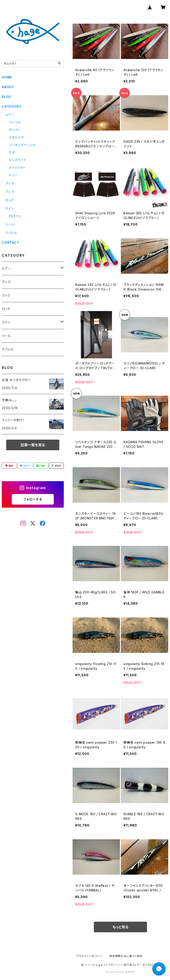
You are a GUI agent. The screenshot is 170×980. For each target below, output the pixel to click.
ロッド (10, 200)
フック (10, 192)
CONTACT (11, 242)
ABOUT (8, 87)
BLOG (7, 97)
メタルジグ (16, 137)
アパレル (11, 233)
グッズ (10, 183)
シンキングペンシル (22, 145)
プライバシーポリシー (89, 956)
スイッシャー (18, 167)
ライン (10, 208)
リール (10, 224)
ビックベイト (18, 160)
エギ (12, 152)
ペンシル (15, 122)
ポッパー (15, 130)
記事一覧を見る (33, 445)
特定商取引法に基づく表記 (126, 956)
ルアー (10, 115)
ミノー (13, 175)
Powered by (120, 972)
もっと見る (120, 927)
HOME (7, 77)
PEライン (15, 216)
